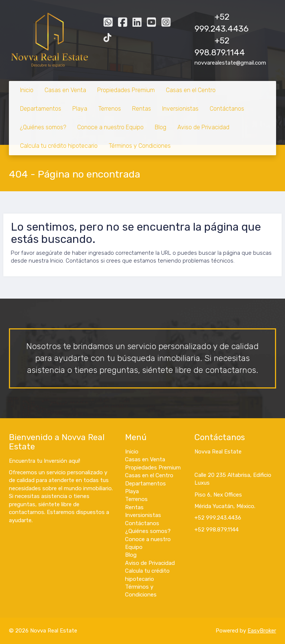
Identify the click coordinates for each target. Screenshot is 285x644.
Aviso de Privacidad (203, 127)
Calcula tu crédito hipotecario (59, 146)
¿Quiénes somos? (43, 127)
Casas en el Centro (191, 90)
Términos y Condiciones (140, 146)
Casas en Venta (65, 90)
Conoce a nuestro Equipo (110, 127)
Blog (160, 127)
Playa (80, 109)
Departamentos (41, 109)
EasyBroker (262, 631)
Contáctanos (227, 109)
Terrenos (110, 109)
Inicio (27, 90)
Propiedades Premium (126, 90)
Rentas (142, 109)
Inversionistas (180, 109)
